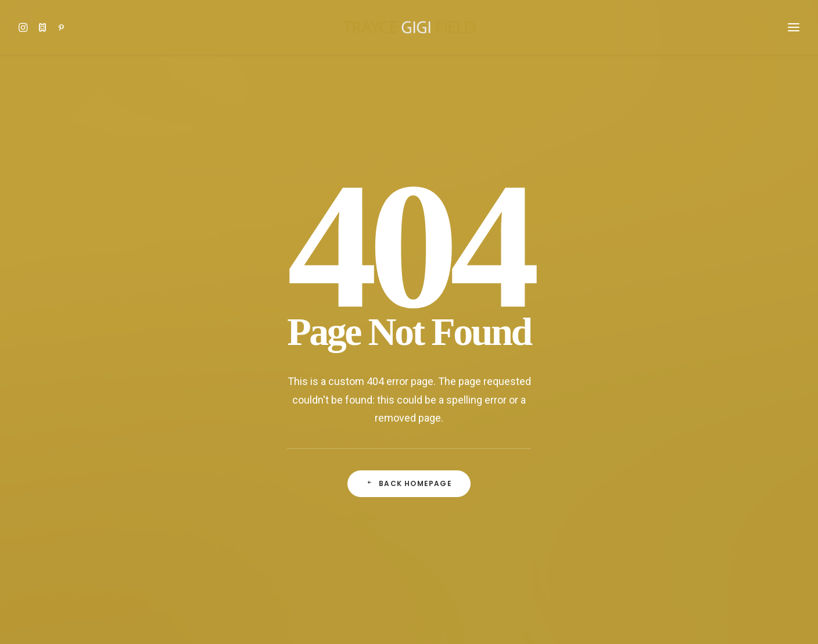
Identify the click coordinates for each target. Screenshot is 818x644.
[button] (26, 27)
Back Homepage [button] (409, 370)
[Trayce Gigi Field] (409, 27)
